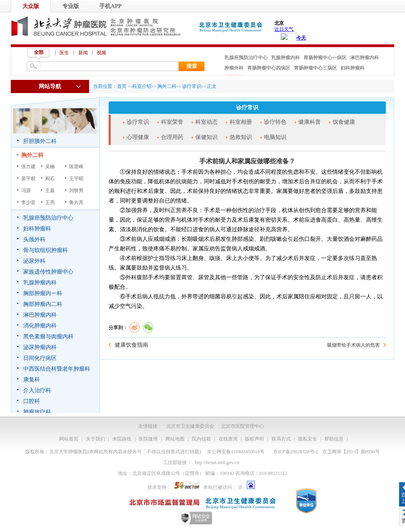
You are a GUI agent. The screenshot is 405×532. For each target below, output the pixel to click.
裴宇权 (28, 179)
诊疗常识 (138, 122)
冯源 (26, 191)
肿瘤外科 (234, 68)
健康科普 (310, 122)
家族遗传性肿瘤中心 (48, 272)
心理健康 (138, 137)
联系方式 (281, 439)
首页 (122, 86)
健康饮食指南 (131, 345)
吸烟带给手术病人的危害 (353, 345)
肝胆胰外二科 (40, 141)
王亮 (50, 202)
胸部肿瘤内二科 (43, 304)
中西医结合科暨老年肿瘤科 (57, 369)
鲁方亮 (76, 202)
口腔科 (32, 401)
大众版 (31, 6)
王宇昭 (76, 179)
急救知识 (241, 137)
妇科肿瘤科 (353, 68)
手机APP (110, 6)
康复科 (32, 380)
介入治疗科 (37, 390)
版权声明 (254, 439)
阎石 (50, 179)
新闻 (83, 53)
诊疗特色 (275, 122)
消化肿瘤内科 (40, 326)
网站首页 (69, 439)
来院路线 (122, 439)
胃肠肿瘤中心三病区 (316, 68)
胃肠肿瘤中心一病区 (325, 58)
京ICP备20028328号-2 (296, 452)
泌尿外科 (34, 261)
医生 (64, 53)
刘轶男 (76, 191)
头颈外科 (34, 239)
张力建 (28, 167)
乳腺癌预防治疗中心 (246, 58)
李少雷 (28, 202)
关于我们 (95, 439)
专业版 (71, 6)
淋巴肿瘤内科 (365, 58)
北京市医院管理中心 (242, 426)
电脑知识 (275, 137)
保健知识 (206, 137)
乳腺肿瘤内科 (286, 58)
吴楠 (50, 167)
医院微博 (148, 439)
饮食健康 (344, 122)
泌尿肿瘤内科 (40, 347)
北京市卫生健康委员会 (190, 426)
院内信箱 (201, 439)
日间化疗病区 (40, 358)
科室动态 (206, 122)
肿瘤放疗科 (37, 412)
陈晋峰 (76, 167)
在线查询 (228, 439)
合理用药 (172, 137)
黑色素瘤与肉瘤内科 (48, 336)
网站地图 (175, 439)
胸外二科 (32, 155)
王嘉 (50, 191)
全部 (39, 52)
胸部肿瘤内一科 (43, 293)
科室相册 (241, 122)
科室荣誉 (172, 122)
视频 (101, 53)
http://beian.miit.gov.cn (217, 463)
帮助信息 (334, 439)
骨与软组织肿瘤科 (46, 250)
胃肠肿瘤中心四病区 (269, 68)
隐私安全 (308, 439)
